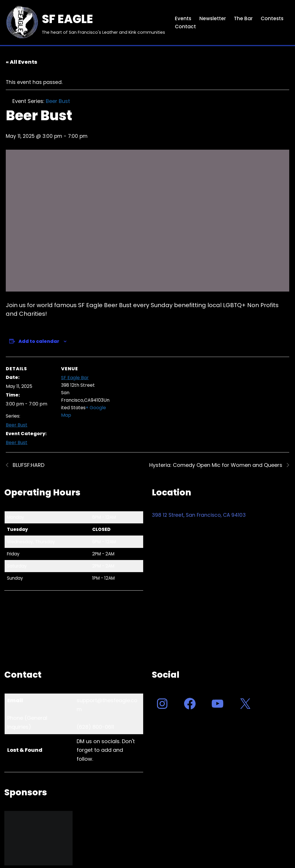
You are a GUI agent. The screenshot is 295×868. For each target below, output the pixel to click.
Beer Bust (17, 425)
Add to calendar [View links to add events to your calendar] (39, 341)
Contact (185, 27)
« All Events (21, 62)
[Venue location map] (147, 397)
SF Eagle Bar (75, 378)
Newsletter (213, 18)
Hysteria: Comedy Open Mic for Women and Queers (216, 465)
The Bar (243, 18)
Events (183, 18)
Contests (272, 18)
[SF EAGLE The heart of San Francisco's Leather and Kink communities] (85, 22)
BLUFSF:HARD (28, 465)
